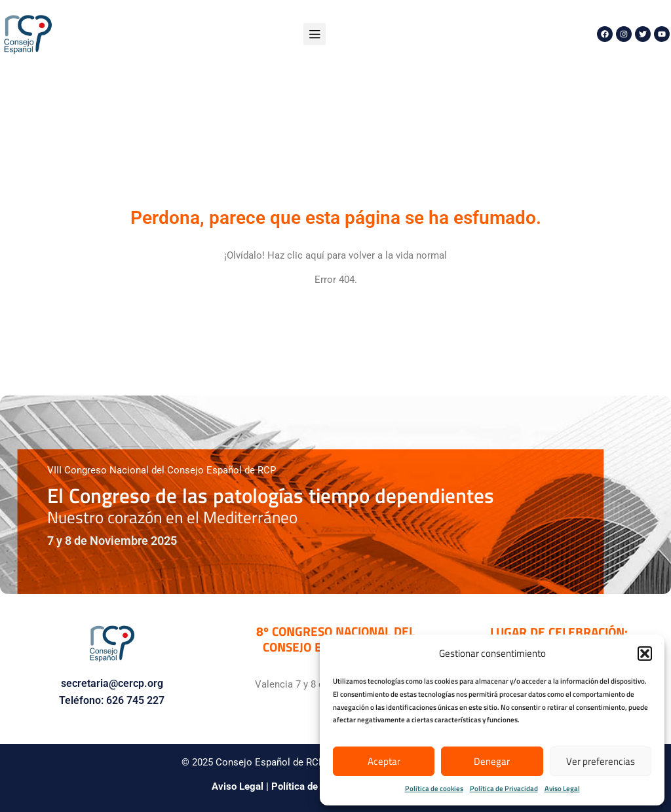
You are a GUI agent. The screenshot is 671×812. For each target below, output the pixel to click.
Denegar (492, 761)
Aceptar (384, 761)
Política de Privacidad (504, 788)
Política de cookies (434, 788)
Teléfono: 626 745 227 (112, 700)
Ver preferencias (601, 761)
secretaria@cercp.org (112, 683)
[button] (645, 654)
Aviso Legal (562, 788)
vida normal (421, 255)
